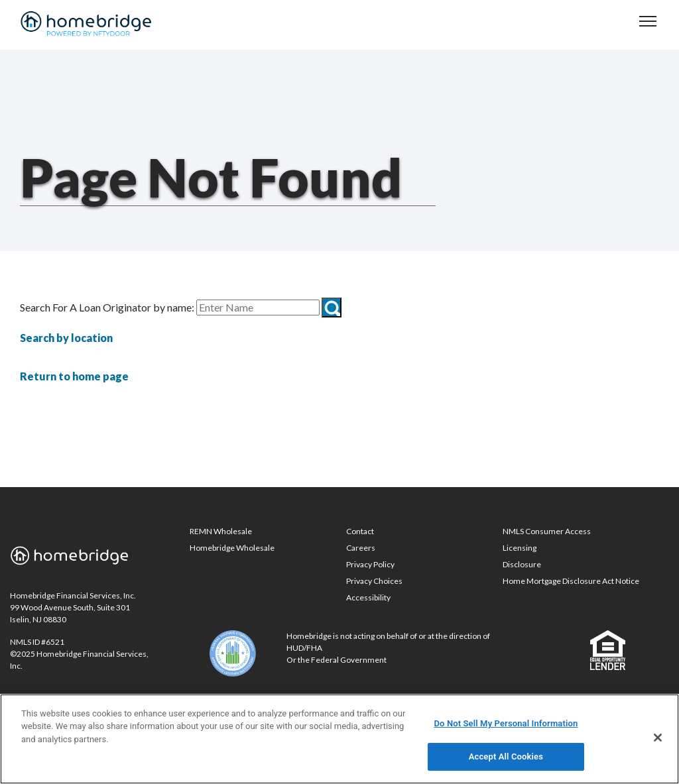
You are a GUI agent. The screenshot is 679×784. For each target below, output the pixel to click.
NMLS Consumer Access (547, 531)
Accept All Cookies (506, 756)
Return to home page (74, 376)
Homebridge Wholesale (232, 548)
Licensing (520, 548)
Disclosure (522, 564)
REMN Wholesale (221, 531)
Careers (361, 548)
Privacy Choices (374, 581)
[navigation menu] (648, 21)
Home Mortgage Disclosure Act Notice (571, 581)
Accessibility (368, 597)
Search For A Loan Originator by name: (107, 308)
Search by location (66, 338)
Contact (360, 531)
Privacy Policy (370, 564)
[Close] (658, 738)
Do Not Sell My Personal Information (506, 723)
